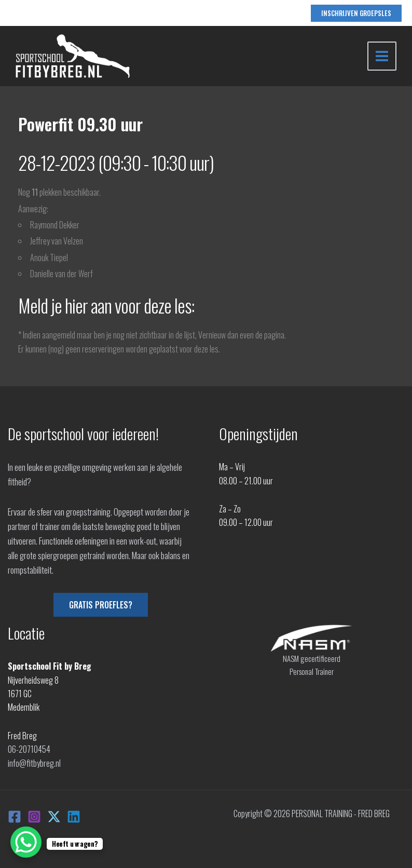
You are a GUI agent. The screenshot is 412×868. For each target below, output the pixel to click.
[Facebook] (15, 817)
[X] (54, 817)
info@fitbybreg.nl (34, 763)
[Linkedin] (74, 817)
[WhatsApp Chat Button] (26, 842)
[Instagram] (34, 817)
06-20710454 (29, 749)
